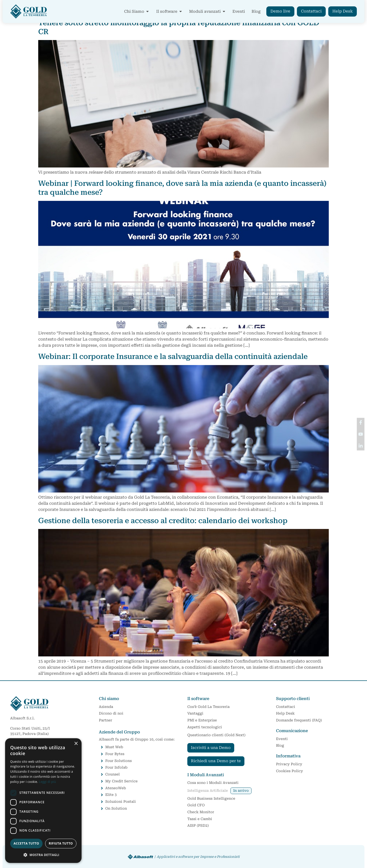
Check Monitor (201, 812)
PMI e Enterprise (202, 720)
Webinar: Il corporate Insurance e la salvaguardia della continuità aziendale (173, 356)
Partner (106, 720)
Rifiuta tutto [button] (61, 843)
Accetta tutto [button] (26, 843)
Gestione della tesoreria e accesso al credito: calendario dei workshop (163, 521)
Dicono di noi (111, 713)
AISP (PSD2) (198, 825)
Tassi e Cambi (200, 819)
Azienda (106, 707)
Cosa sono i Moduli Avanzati (213, 783)
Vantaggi (195, 713)
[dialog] (43, 801)
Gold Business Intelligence (211, 798)
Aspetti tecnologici (205, 727)
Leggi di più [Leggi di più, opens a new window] (48, 782)
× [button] (76, 744)
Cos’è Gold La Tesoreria (208, 707)
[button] (43, 855)
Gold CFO (197, 805)
